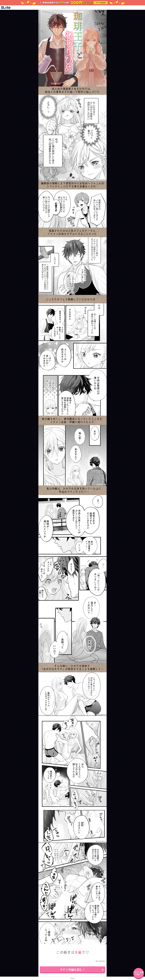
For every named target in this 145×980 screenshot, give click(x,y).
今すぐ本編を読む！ (72, 970)
